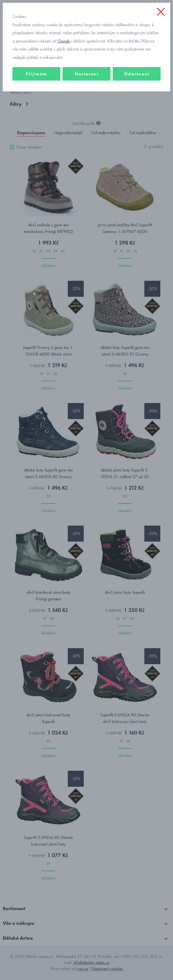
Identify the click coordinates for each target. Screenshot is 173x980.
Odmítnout (137, 74)
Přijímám (36, 74)
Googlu (64, 41)
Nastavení (87, 74)
